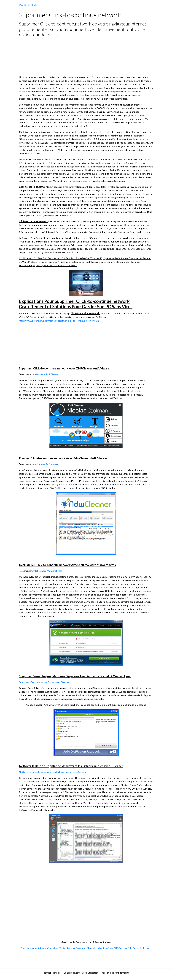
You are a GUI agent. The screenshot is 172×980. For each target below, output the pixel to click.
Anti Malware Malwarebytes (48, 571)
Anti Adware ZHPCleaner (46, 374)
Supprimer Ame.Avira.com (37, 948)
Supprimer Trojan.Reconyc (66, 948)
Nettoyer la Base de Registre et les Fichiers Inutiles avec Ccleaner (54, 772)
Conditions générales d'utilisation (80, 976)
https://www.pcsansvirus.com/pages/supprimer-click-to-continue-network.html (61, 321)
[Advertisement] (86, 56)
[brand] (28, 5)
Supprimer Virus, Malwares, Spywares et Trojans (44, 682)
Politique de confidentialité (117, 976)
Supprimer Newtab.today (93, 948)
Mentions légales (50, 976)
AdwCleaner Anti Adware (46, 464)
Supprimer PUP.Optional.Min (123, 948)
